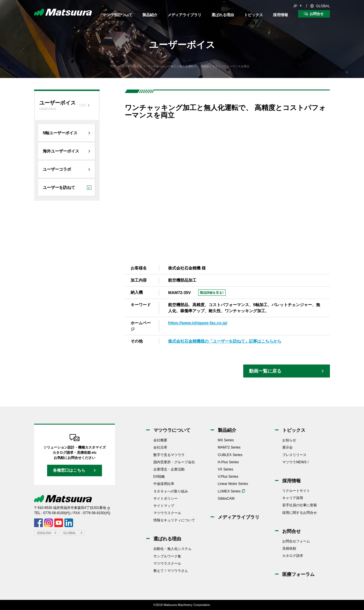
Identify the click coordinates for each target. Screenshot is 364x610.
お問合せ (291, 531)
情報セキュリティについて (174, 520)
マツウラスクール (167, 513)
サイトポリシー (166, 499)
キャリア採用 (293, 498)
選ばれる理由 (223, 15)
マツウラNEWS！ (296, 462)
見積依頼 (289, 548)
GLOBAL (323, 6)
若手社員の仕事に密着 (300, 505)
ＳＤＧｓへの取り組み (171, 491)
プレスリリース (294, 455)
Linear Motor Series (233, 484)
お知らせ (289, 440)
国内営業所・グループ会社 (174, 462)
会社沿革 (160, 447)
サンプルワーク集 (167, 556)
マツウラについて (117, 15)
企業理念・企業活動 (169, 469)
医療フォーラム (298, 574)
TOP (113, 66)
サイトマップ (164, 506)
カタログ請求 (293, 556)
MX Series (226, 440)
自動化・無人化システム (172, 549)
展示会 (287, 447)
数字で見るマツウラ (169, 455)
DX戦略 (159, 477)
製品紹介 (150, 15)
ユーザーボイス (132, 66)
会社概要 (160, 440)
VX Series (225, 469)
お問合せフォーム (296, 541)
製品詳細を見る (211, 293)
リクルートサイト (296, 491)
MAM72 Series (229, 447)
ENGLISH (44, 533)
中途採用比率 (164, 484)
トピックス (253, 15)
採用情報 (281, 15)
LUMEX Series (229, 491)
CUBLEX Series (230, 455)
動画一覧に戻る (265, 371)
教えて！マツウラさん (171, 571)
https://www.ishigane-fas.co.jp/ (198, 323)
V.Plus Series (228, 477)
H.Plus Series (228, 462)
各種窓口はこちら (69, 470)
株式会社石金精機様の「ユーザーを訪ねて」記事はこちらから (225, 341)
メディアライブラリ (184, 15)
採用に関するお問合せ (300, 513)
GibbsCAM (226, 499)
